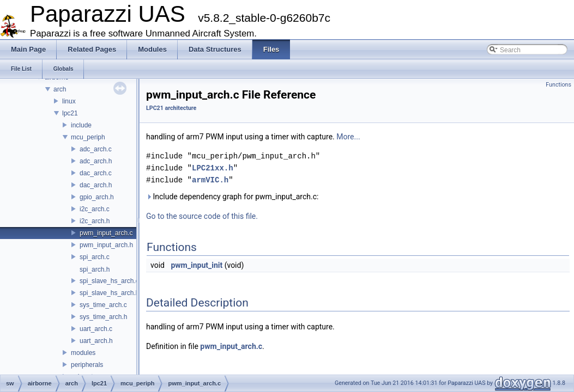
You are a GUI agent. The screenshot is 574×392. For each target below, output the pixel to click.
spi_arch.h (95, 269)
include (81, 125)
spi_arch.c (95, 257)
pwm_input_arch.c (106, 233)
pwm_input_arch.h (106, 245)
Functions (558, 85)
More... (348, 137)
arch (60, 89)
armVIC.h (210, 180)
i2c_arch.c (95, 209)
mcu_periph (88, 137)
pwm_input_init (197, 265)
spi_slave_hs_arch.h (109, 293)
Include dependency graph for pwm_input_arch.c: (232, 197)
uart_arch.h (96, 341)
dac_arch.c (96, 173)
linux (69, 101)
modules (83, 353)
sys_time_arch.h (103, 317)
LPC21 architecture (171, 108)
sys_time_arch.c (103, 305)
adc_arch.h (96, 161)
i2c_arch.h (95, 221)
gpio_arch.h (97, 197)
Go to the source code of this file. (202, 216)
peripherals (87, 365)
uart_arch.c (96, 329)
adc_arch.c (96, 149)
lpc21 (70, 113)
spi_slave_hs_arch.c (109, 281)
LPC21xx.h (213, 168)
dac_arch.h (96, 185)
